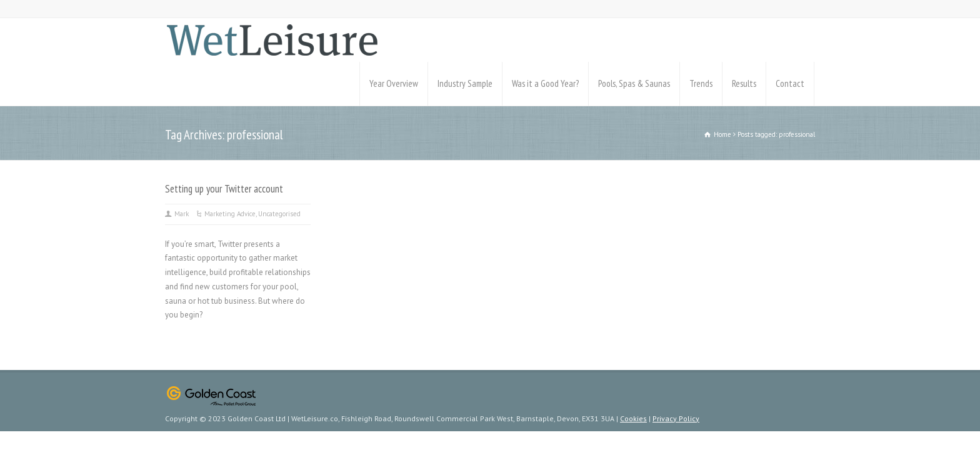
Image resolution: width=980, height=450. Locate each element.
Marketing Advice (230, 214)
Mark (182, 214)
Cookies (633, 418)
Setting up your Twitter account (224, 189)
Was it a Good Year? (545, 83)
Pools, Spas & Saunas (634, 83)
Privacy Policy (676, 418)
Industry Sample (465, 83)
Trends (701, 83)
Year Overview (394, 83)
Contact (790, 83)
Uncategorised (279, 214)
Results (744, 83)
